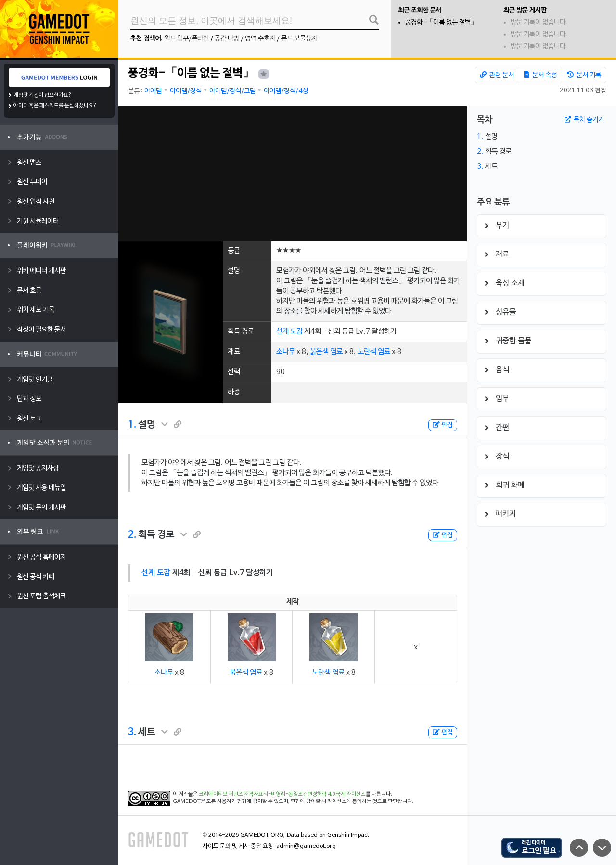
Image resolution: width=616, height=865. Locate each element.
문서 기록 (584, 75)
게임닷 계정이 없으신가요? (43, 95)
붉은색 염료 (326, 352)
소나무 (286, 352)
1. (132, 425)
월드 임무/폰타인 (186, 39)
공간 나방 (227, 39)
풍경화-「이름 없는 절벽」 (441, 22)
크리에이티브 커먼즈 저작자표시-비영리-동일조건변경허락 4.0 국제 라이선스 (282, 794)
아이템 (153, 91)
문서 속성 (540, 75)
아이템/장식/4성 (286, 91)
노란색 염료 (374, 352)
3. (132, 732)
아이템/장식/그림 (232, 91)
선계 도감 (289, 331)
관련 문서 (497, 75)
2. (132, 535)
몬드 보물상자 (299, 39)
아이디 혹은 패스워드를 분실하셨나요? (55, 106)
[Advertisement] (293, 174)
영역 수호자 (260, 39)
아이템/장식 (186, 91)
